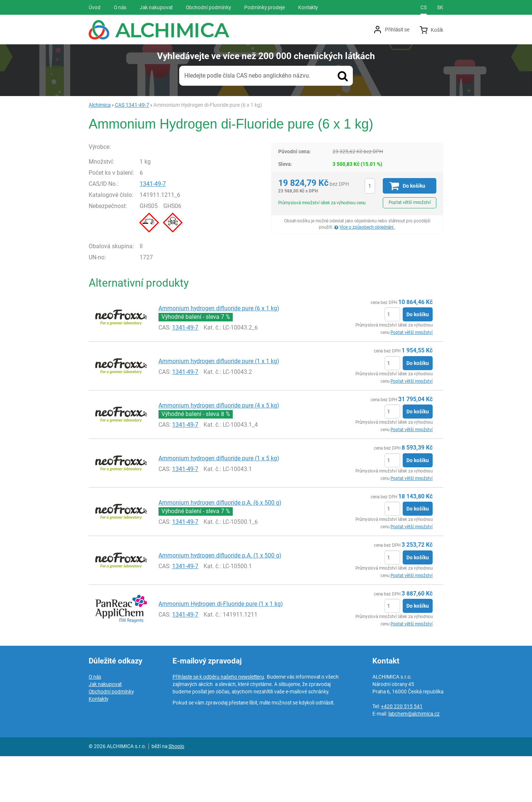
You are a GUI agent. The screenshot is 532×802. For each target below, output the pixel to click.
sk (440, 7)
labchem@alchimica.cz (414, 760)
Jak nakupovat (105, 730)
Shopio (176, 792)
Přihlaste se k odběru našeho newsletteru (218, 723)
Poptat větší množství (410, 202)
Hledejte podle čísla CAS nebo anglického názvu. (247, 76)
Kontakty (98, 745)
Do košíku (418, 361)
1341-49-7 (171, 230)
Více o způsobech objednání (367, 227)
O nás (95, 723)
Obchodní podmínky (111, 737)
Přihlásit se (397, 30)
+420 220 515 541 (402, 752)
